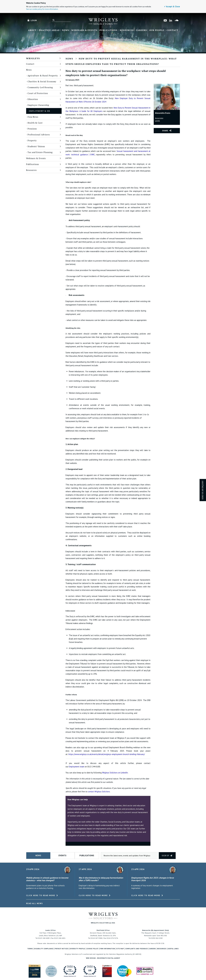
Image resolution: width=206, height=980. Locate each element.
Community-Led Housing (40, 87)
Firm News (33, 117)
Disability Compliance (44, 949)
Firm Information (107, 949)
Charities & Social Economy (42, 81)
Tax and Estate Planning (40, 152)
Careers (141, 30)
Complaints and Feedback (137, 949)
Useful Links (173, 949)
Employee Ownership (38, 105)
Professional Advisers (39, 135)
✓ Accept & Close (172, 6)
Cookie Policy (92, 949)
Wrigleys (33, 58)
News (65, 30)
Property (32, 140)
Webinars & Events (84, 30)
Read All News (34, 903)
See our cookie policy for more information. (42, 9)
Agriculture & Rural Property (43, 76)
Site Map (120, 949)
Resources (127, 30)
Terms (30, 949)
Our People (157, 30)
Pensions (32, 129)
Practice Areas (49, 30)
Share (165, 131)
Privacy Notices (62, 949)
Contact (172, 30)
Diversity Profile (78, 949)
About (32, 30)
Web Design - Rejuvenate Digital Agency (103, 958)
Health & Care (35, 123)
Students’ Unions (36, 146)
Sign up (167, 855)
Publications (108, 30)
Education (33, 99)
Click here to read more (41, 895)
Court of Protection (38, 93)
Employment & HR (39, 111)
